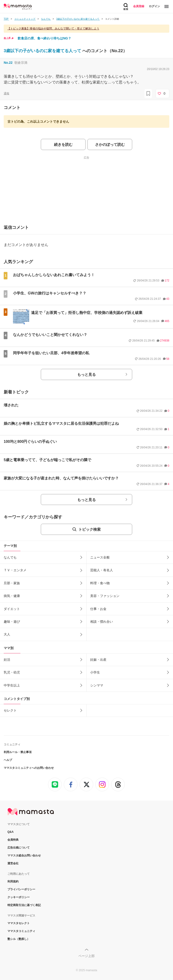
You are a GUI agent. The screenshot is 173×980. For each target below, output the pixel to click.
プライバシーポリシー (21, 889)
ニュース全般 (100, 557)
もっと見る (86, 375)
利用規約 (13, 881)
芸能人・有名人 (102, 570)
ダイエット (12, 609)
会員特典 (13, 840)
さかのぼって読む (110, 145)
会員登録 (139, 6)
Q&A (11, 832)
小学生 (95, 672)
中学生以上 (12, 685)
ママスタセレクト (19, 923)
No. (8, 63)
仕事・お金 (98, 609)
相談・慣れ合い (102, 622)
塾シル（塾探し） (19, 939)
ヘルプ (8, 760)
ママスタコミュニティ (21, 931)
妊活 (7, 660)
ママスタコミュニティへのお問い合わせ (29, 768)
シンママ (97, 685)
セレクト (10, 710)
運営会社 (13, 863)
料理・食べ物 (100, 583)
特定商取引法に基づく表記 (24, 905)
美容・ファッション (105, 596)
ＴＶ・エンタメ (15, 570)
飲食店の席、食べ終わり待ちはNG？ (44, 38)
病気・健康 (12, 596)
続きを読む (63, 145)
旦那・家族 (12, 583)
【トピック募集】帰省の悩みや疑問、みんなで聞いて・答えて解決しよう (53, 29)
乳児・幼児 (12, 672)
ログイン (154, 6)
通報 (6, 93)
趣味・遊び (12, 622)
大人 (7, 634)
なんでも (10, 557)
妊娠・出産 (98, 660)
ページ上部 (86, 956)
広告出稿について (19, 848)
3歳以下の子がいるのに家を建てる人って (43, 51)
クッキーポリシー (19, 897)
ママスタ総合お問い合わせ (24, 856)
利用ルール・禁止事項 (18, 752)
